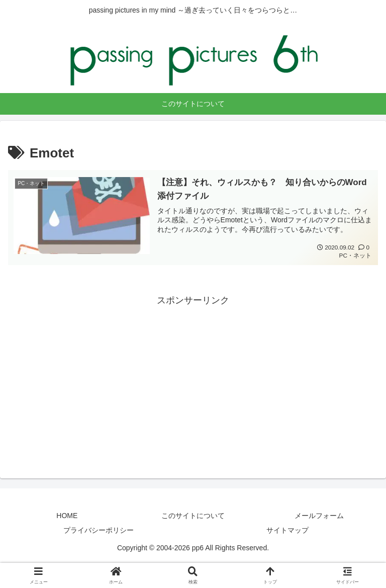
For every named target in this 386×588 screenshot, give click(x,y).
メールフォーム (319, 516)
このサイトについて (193, 516)
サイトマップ (287, 531)
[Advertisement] (193, 379)
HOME (67, 516)
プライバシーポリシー (99, 531)
